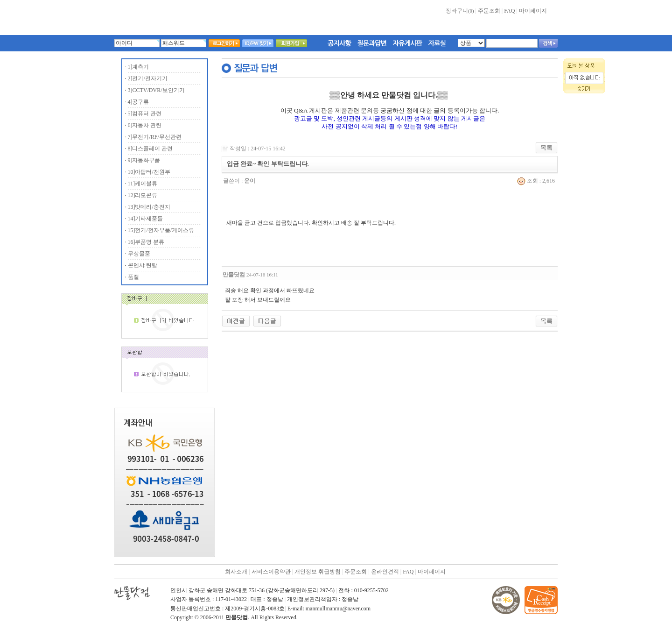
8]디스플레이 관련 (150, 149)
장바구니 (460, 11)
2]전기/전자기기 (148, 78)
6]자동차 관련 (145, 125)
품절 (133, 277)
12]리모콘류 (143, 195)
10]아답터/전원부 (149, 172)
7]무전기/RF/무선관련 (155, 137)
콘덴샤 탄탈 (143, 265)
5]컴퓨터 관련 (145, 113)
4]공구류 (139, 102)
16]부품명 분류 (146, 242)
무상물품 (139, 254)
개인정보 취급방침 (318, 572)
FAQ (509, 11)
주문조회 (489, 11)
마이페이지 (533, 11)
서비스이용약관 (271, 572)
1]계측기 (139, 67)
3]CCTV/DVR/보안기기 (156, 90)
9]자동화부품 (144, 160)
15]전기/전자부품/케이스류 (161, 230)
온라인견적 (385, 572)
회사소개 (236, 572)
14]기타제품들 (146, 219)
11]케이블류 (143, 184)
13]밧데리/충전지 (149, 207)
